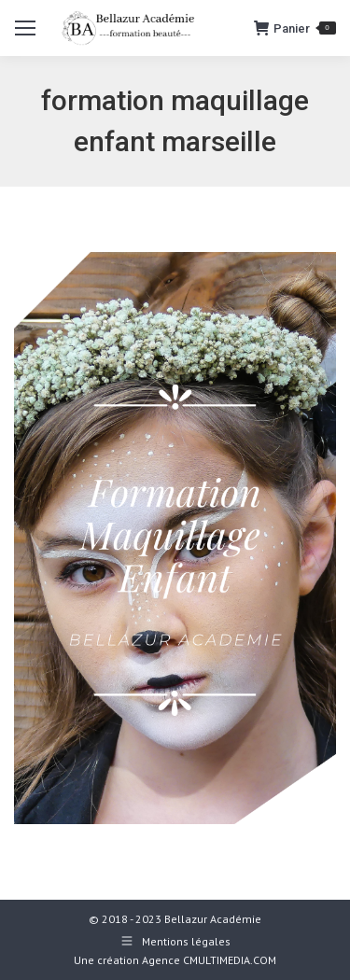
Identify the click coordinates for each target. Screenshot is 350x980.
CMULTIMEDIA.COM (230, 960)
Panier (295, 28)
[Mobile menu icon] (25, 28)
